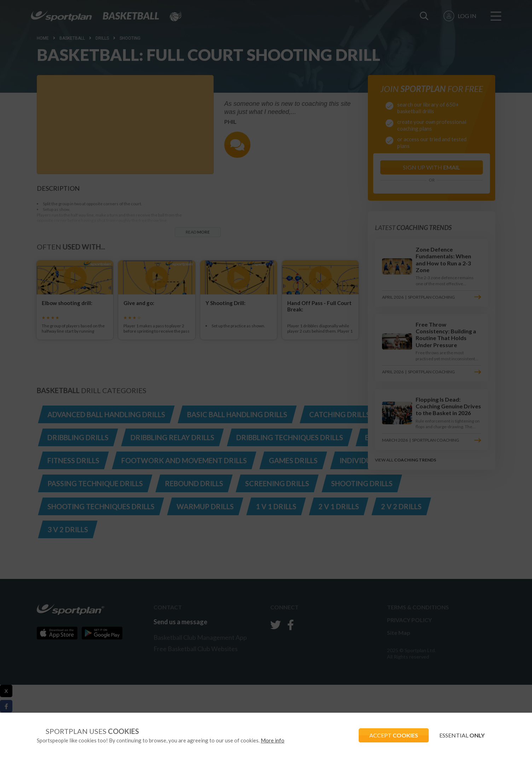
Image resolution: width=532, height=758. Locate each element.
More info (273, 740)
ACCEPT (394, 735)
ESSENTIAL (462, 735)
